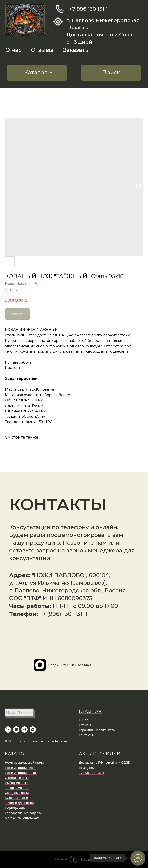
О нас (14, 50)
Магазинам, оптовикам (22, 818)
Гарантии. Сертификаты (97, 730)
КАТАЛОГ (16, 754)
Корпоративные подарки (23, 813)
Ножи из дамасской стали (24, 762)
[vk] (8, 729)
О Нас (84, 720)
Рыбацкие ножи (17, 783)
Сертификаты (15, 808)
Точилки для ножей (19, 803)
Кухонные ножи (16, 798)
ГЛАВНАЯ (90, 711)
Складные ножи (17, 793)
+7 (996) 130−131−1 (63, 614)
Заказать (76, 50)
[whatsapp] (16, 729)
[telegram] (25, 729)
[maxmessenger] (33, 729)
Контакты (86, 735)
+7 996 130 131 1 (88, 9)
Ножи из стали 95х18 (21, 768)
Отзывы (42, 50)
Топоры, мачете (17, 788)
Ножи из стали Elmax (21, 773)
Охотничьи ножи (17, 778)
